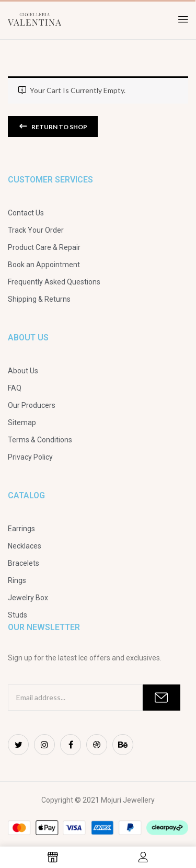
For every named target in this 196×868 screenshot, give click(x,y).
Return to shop (59, 127)
